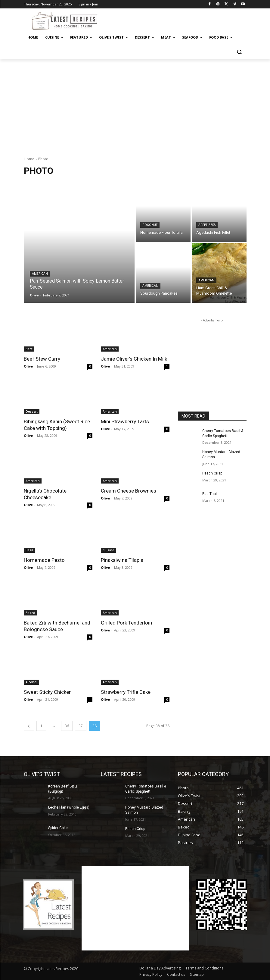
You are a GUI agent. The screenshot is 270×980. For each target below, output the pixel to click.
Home (29, 159)
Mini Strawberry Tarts (125, 421)
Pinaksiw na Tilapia (122, 560)
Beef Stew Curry (42, 359)
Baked (30, 613)
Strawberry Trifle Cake (126, 692)
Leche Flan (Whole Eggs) (69, 807)
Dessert (32, 412)
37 (81, 726)
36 (67, 726)
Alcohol (31, 682)
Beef (29, 349)
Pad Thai (209, 494)
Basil (29, 550)
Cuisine (108, 550)
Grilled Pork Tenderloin (126, 623)
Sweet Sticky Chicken (48, 692)
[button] (239, 52)
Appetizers (207, 225)
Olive (28, 366)
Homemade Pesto (44, 560)
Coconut (150, 225)
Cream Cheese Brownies (129, 491)
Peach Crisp (212, 473)
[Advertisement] (176, 20)
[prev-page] (29, 726)
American (40, 274)
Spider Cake (58, 828)
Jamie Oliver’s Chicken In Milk (134, 359)
